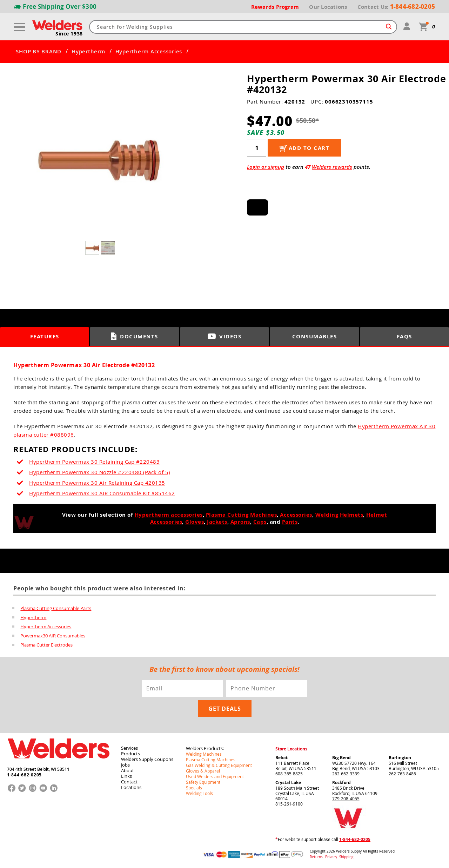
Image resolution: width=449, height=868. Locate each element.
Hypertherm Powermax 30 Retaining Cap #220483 (94, 462)
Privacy (332, 857)
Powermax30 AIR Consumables (53, 636)
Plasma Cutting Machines (242, 515)
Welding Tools (199, 793)
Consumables (315, 336)
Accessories (296, 515)
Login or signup (266, 167)
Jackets (217, 522)
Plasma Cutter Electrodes (46, 645)
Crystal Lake (288, 783)
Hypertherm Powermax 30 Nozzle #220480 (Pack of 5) (100, 472)
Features (45, 336)
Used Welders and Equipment (215, 776)
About (128, 770)
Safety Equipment (203, 782)
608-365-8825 (289, 774)
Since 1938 (69, 34)
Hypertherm (88, 52)
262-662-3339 (346, 774)
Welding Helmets (339, 515)
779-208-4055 (346, 799)
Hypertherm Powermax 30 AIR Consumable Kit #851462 (102, 493)
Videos (224, 336)
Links (126, 776)
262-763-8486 (402, 774)
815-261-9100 (289, 804)
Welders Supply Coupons (147, 759)
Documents (135, 336)
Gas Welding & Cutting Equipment (219, 765)
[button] (183, 160)
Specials (194, 788)
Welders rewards (332, 167)
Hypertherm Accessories (149, 52)
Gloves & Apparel (203, 771)
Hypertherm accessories (169, 515)
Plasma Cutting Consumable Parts (56, 608)
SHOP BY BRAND (39, 52)
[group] (101, 158)
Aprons (240, 522)
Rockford (341, 783)
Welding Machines (204, 754)
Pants (290, 522)
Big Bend (341, 758)
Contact (129, 782)
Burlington (400, 758)
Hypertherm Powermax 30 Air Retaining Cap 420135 (97, 483)
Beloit (282, 758)
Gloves (195, 522)
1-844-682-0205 (24, 775)
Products (130, 754)
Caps (260, 522)
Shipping (346, 857)
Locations (131, 787)
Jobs (125, 765)
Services (129, 748)
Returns (316, 857)
